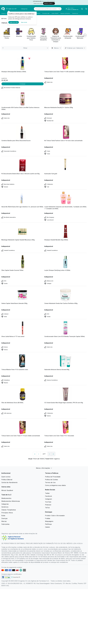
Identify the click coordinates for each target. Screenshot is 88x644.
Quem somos (6, 477)
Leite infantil (55, 13)
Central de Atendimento (9, 482)
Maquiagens (49, 521)
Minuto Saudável (7, 490)
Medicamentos (6, 498)
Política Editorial (7, 480)
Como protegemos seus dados (55, 485)
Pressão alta (46, 13)
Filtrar (25, 48)
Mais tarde (24, 22)
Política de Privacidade (53, 477)
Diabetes (38, 13)
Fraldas (48, 518)
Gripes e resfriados (7, 13)
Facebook (48, 496)
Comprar (23, 84)
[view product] (23, 63)
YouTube (48, 502)
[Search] (60, 9)
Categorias (5, 504)
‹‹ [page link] (35, 454)
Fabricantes (5, 524)
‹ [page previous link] (39, 454)
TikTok (47, 508)
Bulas (3, 516)
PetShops (48, 524)
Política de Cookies (51, 480)
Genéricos (75, 13)
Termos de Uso (50, 482)
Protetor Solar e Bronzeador (55, 516)
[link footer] (6, 577)
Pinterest (48, 505)
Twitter (47, 493)
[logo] (3, 9)
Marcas (4, 521)
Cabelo (47, 527)
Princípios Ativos (7, 513)
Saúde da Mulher (65, 13)
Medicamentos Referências (11, 501)
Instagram (48, 499)
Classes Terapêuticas (9, 510)
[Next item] (85, 35)
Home (5, 18)
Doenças (4, 518)
